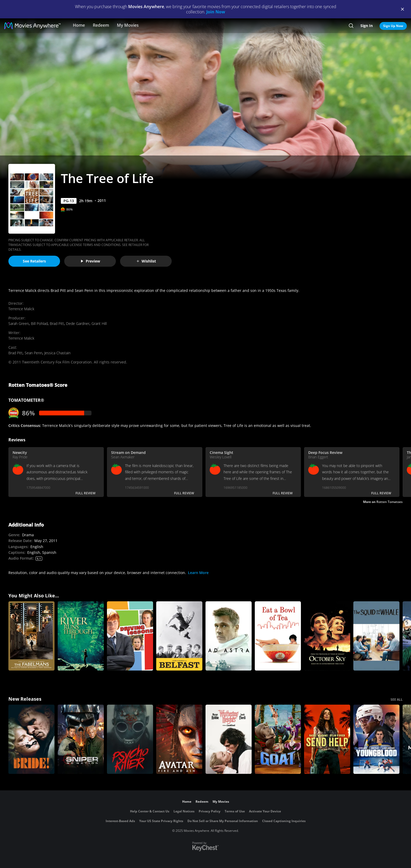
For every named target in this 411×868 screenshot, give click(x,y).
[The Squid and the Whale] (376, 636)
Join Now (216, 12)
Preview (90, 261)
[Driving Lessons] (130, 636)
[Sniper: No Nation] (81, 739)
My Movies (128, 25)
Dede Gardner (78, 323)
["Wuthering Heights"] (229, 739)
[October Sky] (327, 636)
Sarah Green (19, 323)
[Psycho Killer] (130, 739)
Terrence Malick (21, 309)
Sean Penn (33, 353)
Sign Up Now (393, 26)
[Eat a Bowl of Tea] (278, 636)
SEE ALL (397, 700)
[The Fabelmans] (31, 636)
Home (79, 25)
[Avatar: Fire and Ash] (179, 739)
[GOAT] (278, 739)
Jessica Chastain (57, 353)
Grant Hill (99, 323)
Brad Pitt (57, 323)
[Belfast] (179, 636)
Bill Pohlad (39, 323)
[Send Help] (327, 739)
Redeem (101, 25)
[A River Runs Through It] (81, 636)
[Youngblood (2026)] (376, 739)
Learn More (198, 573)
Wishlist (146, 261)
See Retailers (34, 261)
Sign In (367, 26)
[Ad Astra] (229, 636)
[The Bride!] (31, 739)
